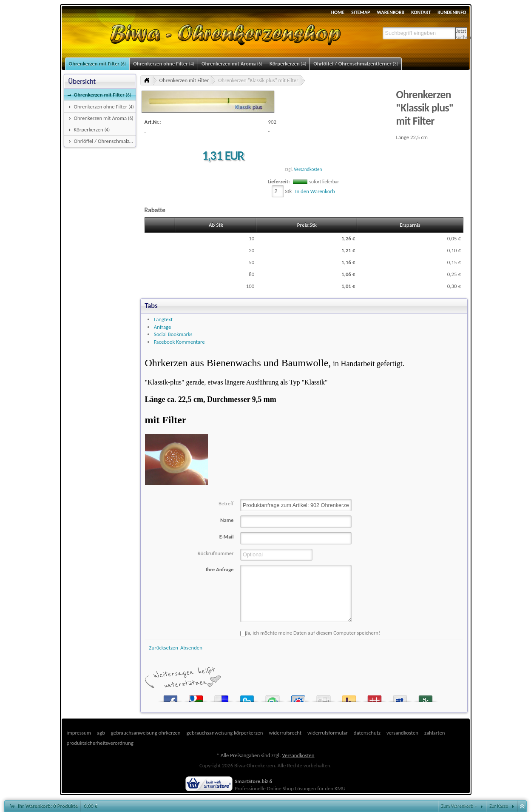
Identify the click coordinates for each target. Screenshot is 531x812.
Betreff (226, 503)
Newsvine (426, 697)
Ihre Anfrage (220, 569)
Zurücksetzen (164, 648)
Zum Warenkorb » (459, 806)
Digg (324, 697)
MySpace (400, 697)
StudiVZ (298, 697)
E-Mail (227, 537)
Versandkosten (308, 169)
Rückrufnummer (216, 553)
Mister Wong (375, 697)
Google (196, 697)
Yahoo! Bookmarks (349, 697)
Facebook (170, 697)
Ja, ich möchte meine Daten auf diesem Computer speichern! (310, 633)
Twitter (247, 697)
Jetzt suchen (461, 33)
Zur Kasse (499, 806)
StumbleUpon (273, 697)
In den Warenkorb (315, 191)
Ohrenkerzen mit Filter (184, 80)
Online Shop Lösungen (292, 788)
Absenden (191, 648)
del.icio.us (221, 697)
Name (227, 520)
